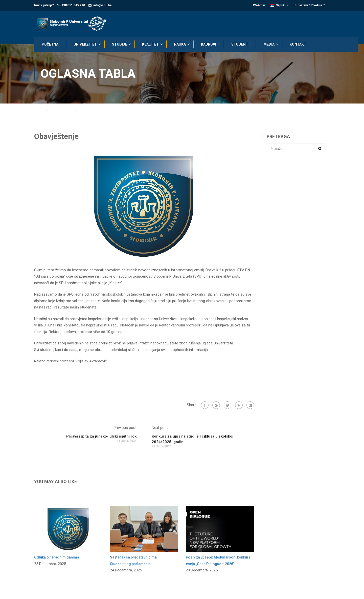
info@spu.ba (102, 5)
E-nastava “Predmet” (310, 5)
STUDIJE (119, 44)
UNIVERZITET (85, 44)
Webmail (259, 5)
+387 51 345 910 (73, 5)
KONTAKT (298, 44)
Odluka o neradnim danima (57, 557)
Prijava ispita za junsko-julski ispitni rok (101, 437)
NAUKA (180, 44)
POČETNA (50, 44)
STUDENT (240, 44)
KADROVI (209, 44)
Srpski (278, 5)
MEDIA (269, 44)
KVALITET (150, 44)
